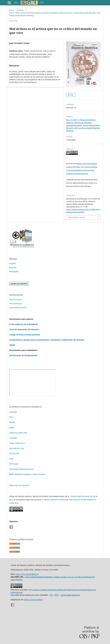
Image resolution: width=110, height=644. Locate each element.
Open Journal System (33, 600)
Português (14, 271)
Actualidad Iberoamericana (21, 469)
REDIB (12, 422)
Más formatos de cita (77, 217)
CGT (51, 595)
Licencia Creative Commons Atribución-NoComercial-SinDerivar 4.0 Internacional (82, 170)
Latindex (13, 412)
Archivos (20, 10)
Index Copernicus (17, 443)
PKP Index (14, 464)
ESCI (12, 417)
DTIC (57, 595)
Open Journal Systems (19, 485)
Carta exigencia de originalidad (24, 324)
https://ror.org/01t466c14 (27, 574)
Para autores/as (16, 303)
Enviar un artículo (19, 283)
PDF (72, 95)
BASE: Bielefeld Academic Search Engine (27, 474)
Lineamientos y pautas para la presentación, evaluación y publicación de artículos (47, 340)
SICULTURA (14, 453)
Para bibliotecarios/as (18, 307)
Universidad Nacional (70, 595)
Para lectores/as (16, 299)
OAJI (11, 459)
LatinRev (13, 438)
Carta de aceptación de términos (24, 329)
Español (13, 267)
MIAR (12, 427)
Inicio (11, 10)
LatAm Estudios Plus (18, 433)
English (13, 263)
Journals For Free (17, 448)
